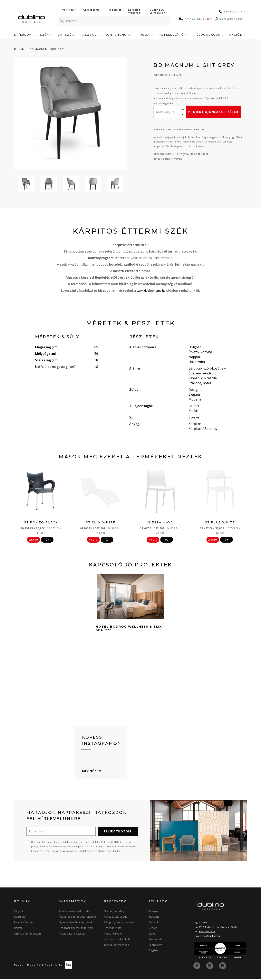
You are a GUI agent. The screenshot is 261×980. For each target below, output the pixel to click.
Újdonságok (210, 35)
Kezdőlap (20, 49)
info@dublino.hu (211, 937)
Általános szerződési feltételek (78, 918)
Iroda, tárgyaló (113, 935)
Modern (153, 935)
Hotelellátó (173, 35)
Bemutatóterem (24, 923)
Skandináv (155, 946)
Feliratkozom (118, 832)
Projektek (69, 10)
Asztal (91, 35)
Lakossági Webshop (135, 11)
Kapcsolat (115, 10)
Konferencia (119, 35)
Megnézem (92, 772)
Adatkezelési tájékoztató (74, 912)
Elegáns (153, 951)
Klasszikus (155, 923)
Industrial (154, 918)
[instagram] (210, 966)
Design (153, 929)
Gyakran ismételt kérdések (76, 923)
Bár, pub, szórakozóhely (119, 923)
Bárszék (67, 35)
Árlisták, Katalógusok (72, 935)
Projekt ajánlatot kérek (213, 112)
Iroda (146, 35)
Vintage (153, 912)
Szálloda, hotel (113, 929)
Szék (46, 35)
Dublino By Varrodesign (157, 11)
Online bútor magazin (27, 935)
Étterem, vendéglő (115, 912)
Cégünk (19, 912)
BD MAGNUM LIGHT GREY (47, 49)
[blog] (223, 966)
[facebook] (197, 966)
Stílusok (24, 35)
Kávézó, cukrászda (116, 918)
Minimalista (156, 940)
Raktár (18, 929)
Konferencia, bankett (117, 940)
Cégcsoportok (92, 10)
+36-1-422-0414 (207, 932)
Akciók (237, 35)
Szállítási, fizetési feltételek (76, 929)
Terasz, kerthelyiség (116, 946)
